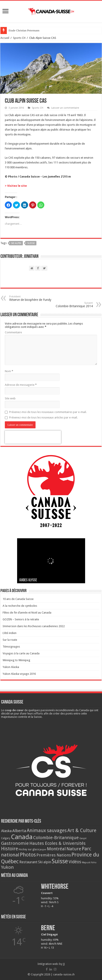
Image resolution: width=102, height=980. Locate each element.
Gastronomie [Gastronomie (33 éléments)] (15, 843)
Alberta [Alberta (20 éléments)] (19, 831)
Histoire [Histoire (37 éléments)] (10, 849)
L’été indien (10, 633)
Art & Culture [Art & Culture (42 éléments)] (82, 830)
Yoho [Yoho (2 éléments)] (94, 862)
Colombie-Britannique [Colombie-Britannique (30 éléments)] (56, 838)
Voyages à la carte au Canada (21, 653)
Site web (10, 398)
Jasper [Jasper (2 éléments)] (43, 850)
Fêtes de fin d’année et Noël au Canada (27, 613)
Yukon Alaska (11, 667)
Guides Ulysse (28, 580)
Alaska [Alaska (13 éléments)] (6, 831)
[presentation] (33, 437)
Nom (9, 371)
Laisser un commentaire (65, 108)
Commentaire (13, 332)
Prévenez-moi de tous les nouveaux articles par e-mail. (43, 417)
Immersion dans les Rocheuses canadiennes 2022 (34, 626)
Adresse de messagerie (21, 385)
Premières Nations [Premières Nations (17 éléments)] (54, 855)
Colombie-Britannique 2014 (70, 305)
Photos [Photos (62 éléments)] (28, 855)
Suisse (31, 243)
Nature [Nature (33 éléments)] (74, 849)
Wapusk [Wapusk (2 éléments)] (86, 862)
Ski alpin (16, 243)
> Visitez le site (16, 186)
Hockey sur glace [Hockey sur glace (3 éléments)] (29, 849)
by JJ (62, 964)
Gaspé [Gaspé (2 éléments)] (83, 838)
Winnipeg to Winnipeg (16, 660)
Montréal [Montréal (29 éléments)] (56, 849)
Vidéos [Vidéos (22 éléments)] (75, 862)
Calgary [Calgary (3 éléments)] (6, 838)
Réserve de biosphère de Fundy (32, 298)
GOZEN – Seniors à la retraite (21, 619)
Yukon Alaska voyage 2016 (19, 674)
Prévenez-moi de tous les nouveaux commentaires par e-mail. (48, 412)
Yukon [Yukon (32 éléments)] (7, 867)
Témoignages (11, 647)
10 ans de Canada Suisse (18, 599)
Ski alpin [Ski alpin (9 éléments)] (45, 862)
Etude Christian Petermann (24, 30)
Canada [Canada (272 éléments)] (22, 837)
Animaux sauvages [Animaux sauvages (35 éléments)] (47, 830)
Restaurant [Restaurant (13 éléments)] (28, 862)
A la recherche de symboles (20, 606)
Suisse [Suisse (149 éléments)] (60, 861)
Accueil (5, 38)
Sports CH (19, 38)
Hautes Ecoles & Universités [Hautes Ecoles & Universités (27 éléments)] (57, 843)
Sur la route (10, 640)
